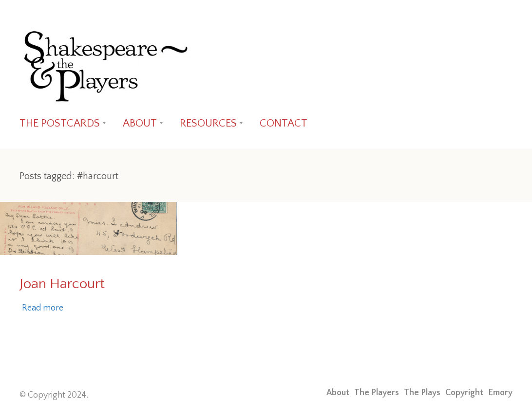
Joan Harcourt (62, 284)
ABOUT (140, 123)
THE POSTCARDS (60, 123)
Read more (43, 308)
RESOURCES (208, 123)
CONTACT (284, 123)
